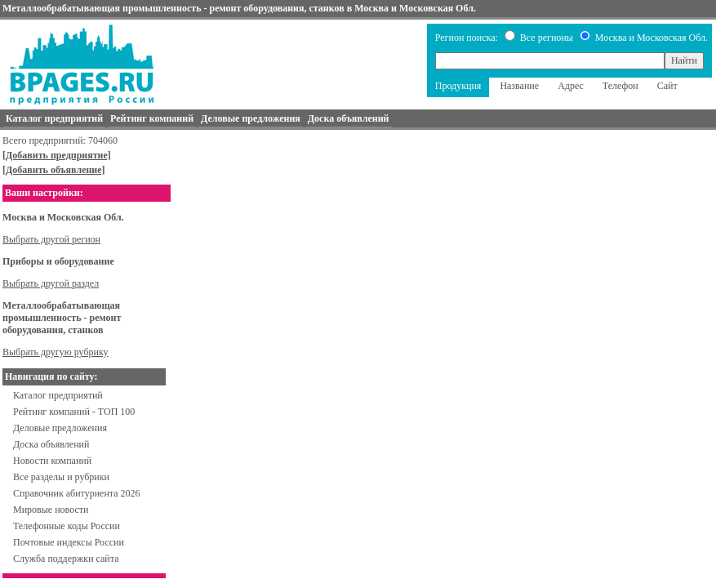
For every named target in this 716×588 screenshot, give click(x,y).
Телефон (620, 86)
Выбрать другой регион (51, 239)
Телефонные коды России (67, 526)
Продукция (458, 86)
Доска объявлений (51, 444)
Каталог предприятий (58, 395)
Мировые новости (51, 510)
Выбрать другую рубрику (56, 352)
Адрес (571, 86)
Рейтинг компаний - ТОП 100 (74, 412)
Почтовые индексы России (69, 542)
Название (519, 86)
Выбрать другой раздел (51, 283)
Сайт (667, 86)
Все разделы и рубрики (61, 477)
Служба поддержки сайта (66, 559)
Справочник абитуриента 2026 (77, 493)
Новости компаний (52, 461)
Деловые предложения (60, 428)
